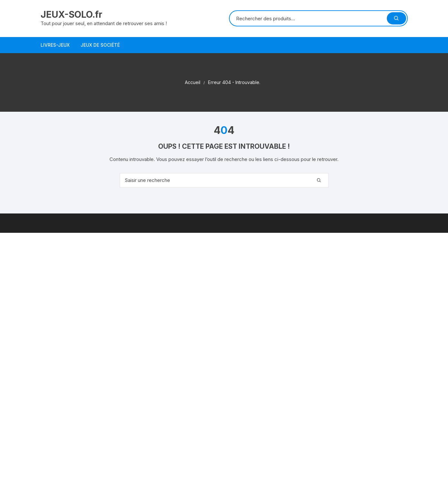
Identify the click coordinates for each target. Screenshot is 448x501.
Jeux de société (100, 45)
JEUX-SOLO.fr (71, 14)
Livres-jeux (55, 45)
